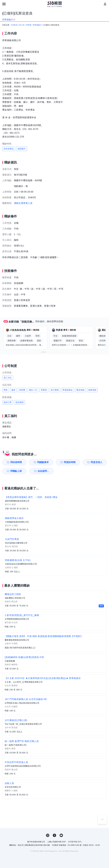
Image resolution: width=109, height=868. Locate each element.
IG (48, 835)
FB (54, 835)
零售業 (29, 25)
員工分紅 (8, 378)
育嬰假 (44, 390)
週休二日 (33, 390)
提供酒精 (20, 402)
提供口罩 (8, 402)
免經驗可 (22, 149)
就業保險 (92, 390)
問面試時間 (70, 462)
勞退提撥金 (68, 390)
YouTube (61, 835)
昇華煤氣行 (37, 25)
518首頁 (14, 25)
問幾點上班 (16, 471)
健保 (13, 390)
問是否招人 (97, 462)
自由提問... (43, 471)
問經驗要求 (43, 462)
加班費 (22, 390)
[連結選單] (4, 4)
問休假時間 (16, 462)
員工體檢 (55, 390)
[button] (44, 352)
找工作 (22, 25)
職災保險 (80, 390)
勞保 (6, 390)
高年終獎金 (9, 149)
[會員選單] (105, 4)
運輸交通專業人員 (23, 203)
